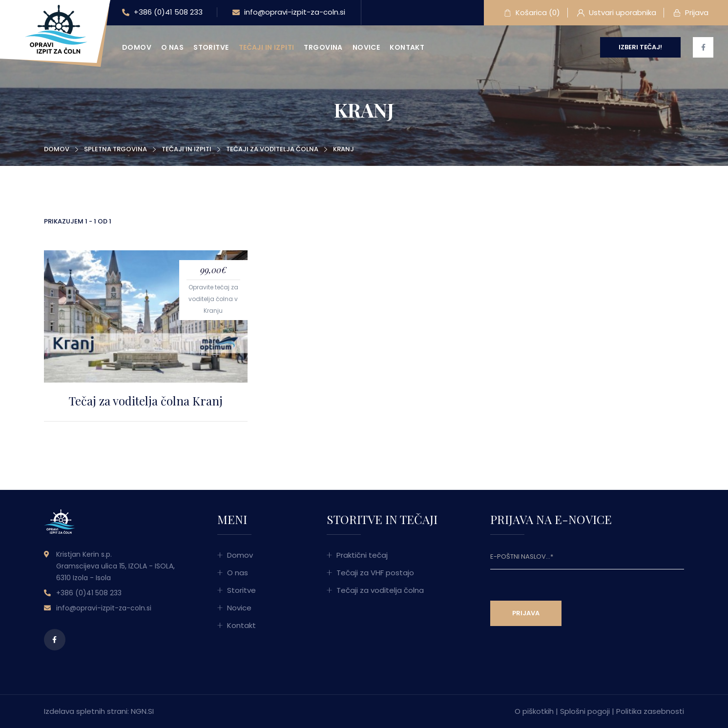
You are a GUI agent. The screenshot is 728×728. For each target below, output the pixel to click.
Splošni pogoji (585, 711)
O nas (172, 47)
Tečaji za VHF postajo (375, 573)
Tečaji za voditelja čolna (272, 149)
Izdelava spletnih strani (86, 711)
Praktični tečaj (362, 555)
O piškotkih (534, 711)
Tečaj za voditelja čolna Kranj (146, 401)
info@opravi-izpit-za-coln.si (289, 13)
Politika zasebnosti (650, 711)
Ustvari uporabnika (617, 13)
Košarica (532, 13)
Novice (366, 47)
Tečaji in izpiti (267, 47)
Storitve (211, 47)
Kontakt (407, 47)
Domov (137, 47)
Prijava (691, 13)
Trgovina (323, 47)
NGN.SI (142, 711)
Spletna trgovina (115, 149)
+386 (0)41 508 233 (162, 13)
